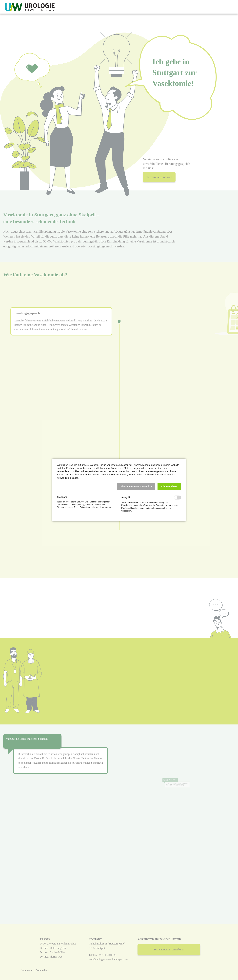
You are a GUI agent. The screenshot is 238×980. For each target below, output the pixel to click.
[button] (136, 486)
